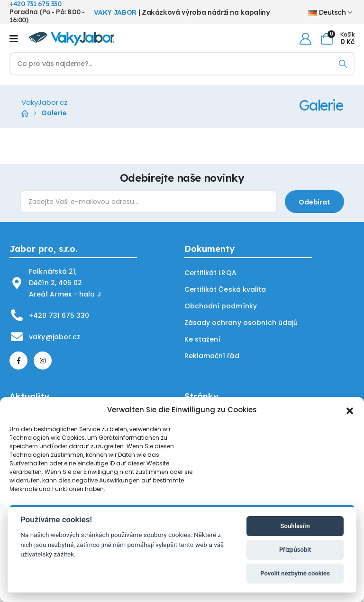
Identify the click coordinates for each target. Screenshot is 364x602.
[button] (350, 410)
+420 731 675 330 (59, 315)
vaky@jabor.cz (55, 337)
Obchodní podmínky (220, 306)
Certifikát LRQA (210, 273)
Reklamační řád (212, 356)
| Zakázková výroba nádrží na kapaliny (182, 12)
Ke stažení (202, 339)
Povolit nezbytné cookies (295, 573)
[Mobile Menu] (14, 38)
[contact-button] (314, 202)
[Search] (343, 64)
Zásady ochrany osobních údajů (241, 323)
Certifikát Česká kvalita (225, 289)
